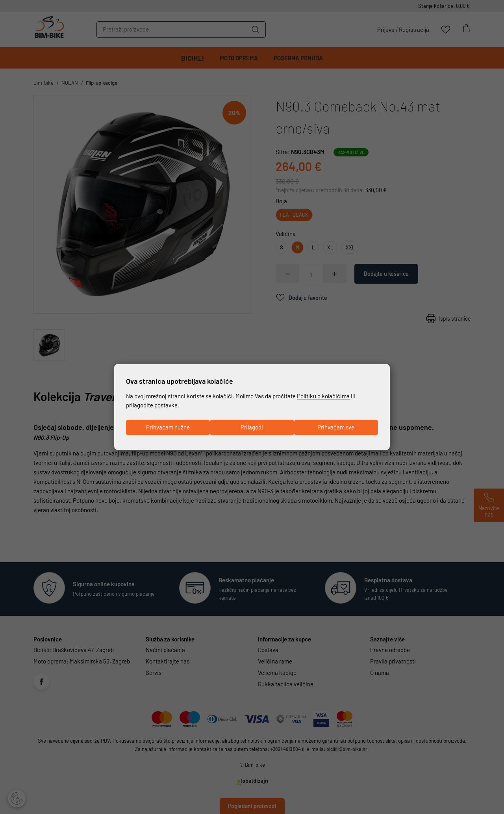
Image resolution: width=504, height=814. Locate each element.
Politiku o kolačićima (323, 396)
